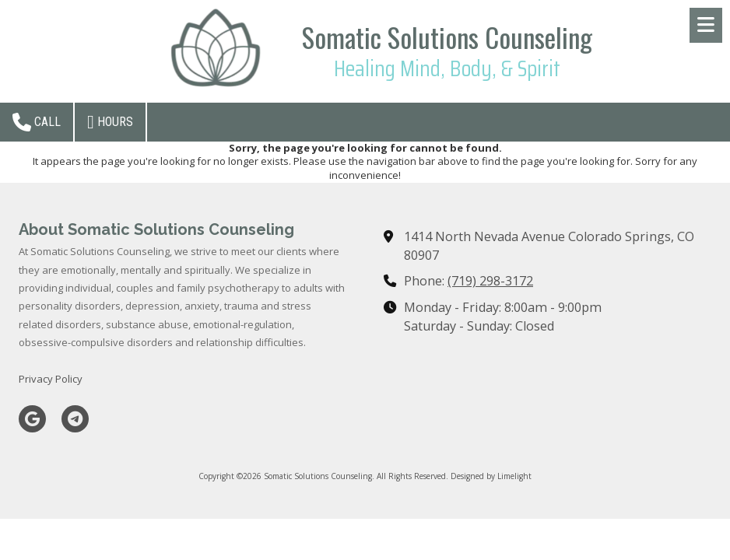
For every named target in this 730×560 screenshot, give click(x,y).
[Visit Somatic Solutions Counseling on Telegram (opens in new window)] (75, 419)
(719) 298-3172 (490, 281)
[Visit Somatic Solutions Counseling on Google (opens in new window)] (32, 419)
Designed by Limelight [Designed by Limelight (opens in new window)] (491, 476)
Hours (110, 122)
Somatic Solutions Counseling (447, 37)
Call (37, 122)
